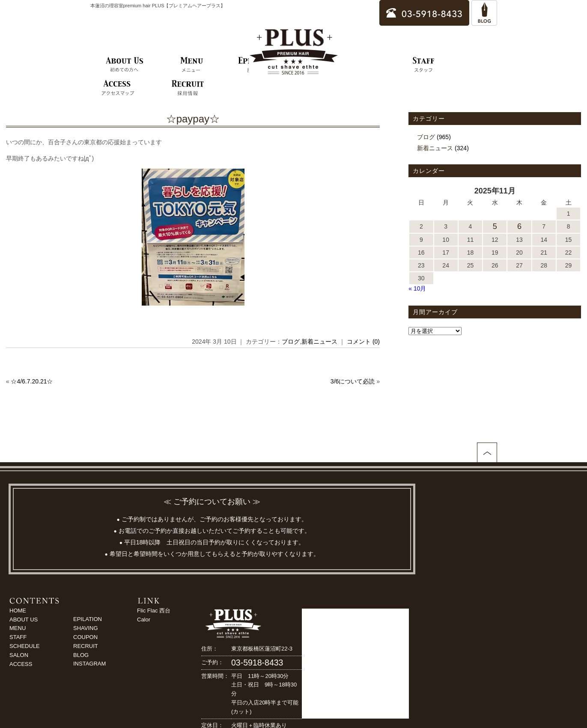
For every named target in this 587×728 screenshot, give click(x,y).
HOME (18, 611)
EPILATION (88, 619)
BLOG (81, 655)
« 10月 (417, 288)
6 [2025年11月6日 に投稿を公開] (519, 226)
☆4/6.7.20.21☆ (32, 381)
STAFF (18, 637)
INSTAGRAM (89, 664)
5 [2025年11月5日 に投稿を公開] (495, 226)
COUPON (85, 637)
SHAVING (86, 628)
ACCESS (21, 664)
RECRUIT (86, 646)
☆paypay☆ (193, 119)
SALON (19, 655)
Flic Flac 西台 (154, 611)
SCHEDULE (25, 646)
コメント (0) (363, 342)
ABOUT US (24, 620)
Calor (144, 620)
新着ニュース (319, 342)
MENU (18, 628)
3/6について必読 (353, 381)
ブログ (291, 342)
